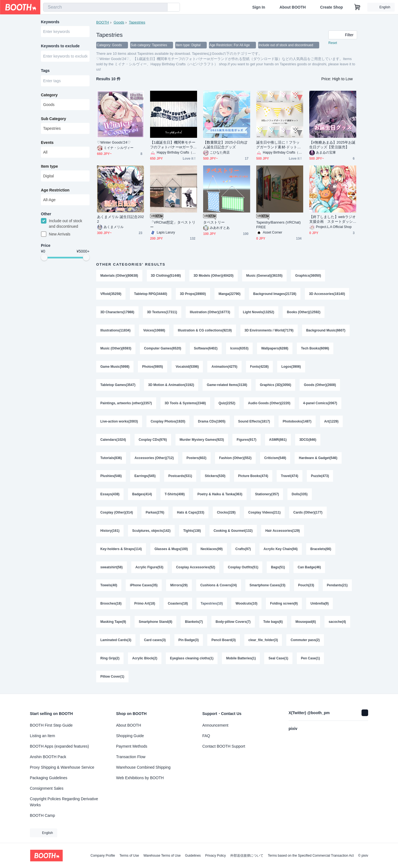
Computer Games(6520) (163, 349)
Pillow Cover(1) (112, 678)
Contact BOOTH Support (224, 746)
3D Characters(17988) (117, 312)
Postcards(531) (180, 477)
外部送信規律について (247, 856)
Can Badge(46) (309, 568)
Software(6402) (206, 349)
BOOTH (103, 22)
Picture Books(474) (253, 477)
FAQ (206, 736)
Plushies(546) (111, 477)
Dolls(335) (300, 495)
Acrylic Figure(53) (149, 568)
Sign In (259, 7)
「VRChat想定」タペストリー (173, 225)
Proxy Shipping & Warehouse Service (62, 767)
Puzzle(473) (320, 477)
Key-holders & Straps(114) (121, 550)
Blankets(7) (194, 623)
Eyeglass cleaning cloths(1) (192, 659)
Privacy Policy (215, 856)
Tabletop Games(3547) (118, 385)
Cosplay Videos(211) (265, 513)
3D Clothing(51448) (166, 276)
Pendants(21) (337, 586)
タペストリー (214, 223)
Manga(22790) (230, 294)
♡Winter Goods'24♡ (114, 143)
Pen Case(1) (311, 659)
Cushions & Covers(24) (219, 586)
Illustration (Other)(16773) (210, 312)
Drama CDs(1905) (212, 422)
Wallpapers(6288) (275, 349)
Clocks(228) (226, 513)
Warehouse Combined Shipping (143, 767)
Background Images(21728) (275, 294)
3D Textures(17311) (162, 312)
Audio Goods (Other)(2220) (269, 404)
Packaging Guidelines (49, 778)
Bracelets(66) (321, 550)
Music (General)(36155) (264, 276)
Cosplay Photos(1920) (168, 422)
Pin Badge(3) (189, 641)
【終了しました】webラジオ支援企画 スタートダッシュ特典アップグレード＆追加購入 (332, 220)
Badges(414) (142, 495)
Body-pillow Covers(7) (233, 623)
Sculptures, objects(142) (151, 532)
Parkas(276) (155, 513)
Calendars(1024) (113, 440)
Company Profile (103, 856)
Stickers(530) (215, 477)
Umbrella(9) (320, 605)
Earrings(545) (145, 477)
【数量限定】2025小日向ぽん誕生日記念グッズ (225, 145)
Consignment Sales (47, 788)
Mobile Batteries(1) (241, 659)
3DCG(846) (308, 440)
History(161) (110, 532)
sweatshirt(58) (112, 568)
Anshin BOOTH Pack (48, 757)
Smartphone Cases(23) (268, 586)
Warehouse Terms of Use (162, 856)
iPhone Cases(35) (144, 586)
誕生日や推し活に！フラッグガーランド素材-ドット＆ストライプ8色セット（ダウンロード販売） (279, 145)
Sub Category (53, 119)
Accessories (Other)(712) (154, 458)
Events (47, 143)
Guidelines (193, 856)
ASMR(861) (278, 440)
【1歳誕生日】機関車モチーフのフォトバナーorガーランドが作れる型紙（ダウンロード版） (173, 145)
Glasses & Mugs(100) (171, 550)
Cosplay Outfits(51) (243, 568)
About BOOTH (293, 7)
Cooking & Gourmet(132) (233, 532)
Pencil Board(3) (224, 641)
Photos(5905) (152, 367)
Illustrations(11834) (115, 331)
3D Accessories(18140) (327, 294)
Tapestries (137, 22)
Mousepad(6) (306, 623)
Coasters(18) (178, 605)
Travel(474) (290, 477)
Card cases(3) (155, 641)
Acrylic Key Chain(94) (281, 550)
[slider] (44, 258)
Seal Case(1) (278, 659)
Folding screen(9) (284, 605)
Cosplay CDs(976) (153, 440)
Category (49, 95)
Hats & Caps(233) (191, 513)
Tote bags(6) (273, 623)
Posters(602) (197, 458)
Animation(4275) (225, 367)
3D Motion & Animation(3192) (171, 385)
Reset (333, 43)
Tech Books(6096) (315, 349)
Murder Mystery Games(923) (202, 440)
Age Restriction (55, 191)
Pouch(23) (306, 586)
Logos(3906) (291, 367)
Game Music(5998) (115, 367)
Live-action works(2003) (119, 422)
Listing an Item (42, 736)
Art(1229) (331, 422)
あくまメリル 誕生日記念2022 (121, 219)
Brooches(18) (111, 605)
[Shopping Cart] (357, 7)
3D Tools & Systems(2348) (185, 404)
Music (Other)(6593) (116, 349)
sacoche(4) (337, 623)
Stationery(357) (267, 495)
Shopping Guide (130, 736)
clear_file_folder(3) (263, 641)
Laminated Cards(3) (116, 641)
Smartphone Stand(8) (155, 623)
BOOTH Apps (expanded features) (59, 746)
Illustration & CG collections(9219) (205, 331)
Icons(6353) (239, 349)
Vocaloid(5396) (187, 367)
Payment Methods (132, 746)
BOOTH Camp (42, 815)
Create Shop (331, 7)
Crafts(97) (243, 550)
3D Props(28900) (193, 294)
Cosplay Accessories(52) (196, 568)
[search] (162, 7)
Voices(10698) (154, 331)
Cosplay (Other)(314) (117, 513)
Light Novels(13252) (259, 312)
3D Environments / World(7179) (269, 331)
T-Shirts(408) (175, 495)
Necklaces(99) (212, 550)
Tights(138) (192, 532)
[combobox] (105, 7)
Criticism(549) (275, 458)
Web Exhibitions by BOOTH (140, 778)
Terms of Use (129, 856)
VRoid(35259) (111, 294)
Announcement (215, 725)
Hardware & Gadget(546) (318, 458)
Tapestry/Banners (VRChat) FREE (278, 225)
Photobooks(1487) (297, 422)
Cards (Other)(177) (308, 513)
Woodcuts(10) (246, 605)
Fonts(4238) (259, 367)
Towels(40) (109, 586)
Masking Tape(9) (113, 623)
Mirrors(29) (179, 586)
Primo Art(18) (145, 605)
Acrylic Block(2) (145, 659)
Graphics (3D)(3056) (275, 385)
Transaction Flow (131, 757)
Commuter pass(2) (305, 641)
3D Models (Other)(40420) (214, 276)
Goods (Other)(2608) (320, 385)
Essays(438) (110, 495)
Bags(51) (278, 568)
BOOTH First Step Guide (51, 725)
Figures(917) (247, 440)
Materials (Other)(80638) (119, 276)
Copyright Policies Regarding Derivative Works (64, 802)
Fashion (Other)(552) (235, 458)
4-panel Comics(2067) (320, 404)
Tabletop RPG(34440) (151, 294)
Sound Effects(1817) (254, 422)
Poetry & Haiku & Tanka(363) (220, 495)
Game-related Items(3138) (227, 385)
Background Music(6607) (326, 331)
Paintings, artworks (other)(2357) (126, 404)
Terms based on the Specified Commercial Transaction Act (311, 856)
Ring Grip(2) (110, 659)
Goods (119, 22)
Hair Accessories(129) (283, 532)
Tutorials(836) (111, 458)
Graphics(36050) (308, 276)
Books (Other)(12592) (304, 312)
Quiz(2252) (227, 404)
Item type (49, 167)
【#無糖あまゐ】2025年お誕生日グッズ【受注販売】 (332, 145)
